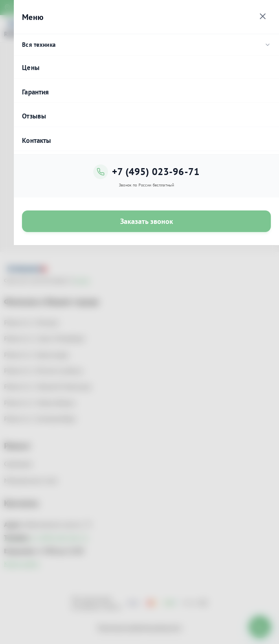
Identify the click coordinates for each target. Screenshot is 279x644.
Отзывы (34, 116)
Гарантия (35, 92)
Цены (31, 68)
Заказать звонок (147, 221)
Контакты (36, 140)
